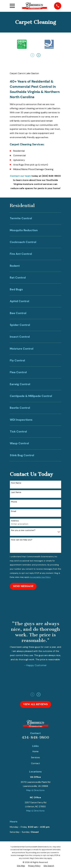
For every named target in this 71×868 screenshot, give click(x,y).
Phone (14, 502)
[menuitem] (35, 218)
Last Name (16, 492)
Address (15, 521)
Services (35, 757)
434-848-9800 (35, 737)
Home (35, 751)
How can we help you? (22, 540)
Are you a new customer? (23, 530)
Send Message (23, 586)
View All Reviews (35, 704)
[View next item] (39, 55)
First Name (16, 483)
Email (14, 511)
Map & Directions (35, 790)
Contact (35, 763)
